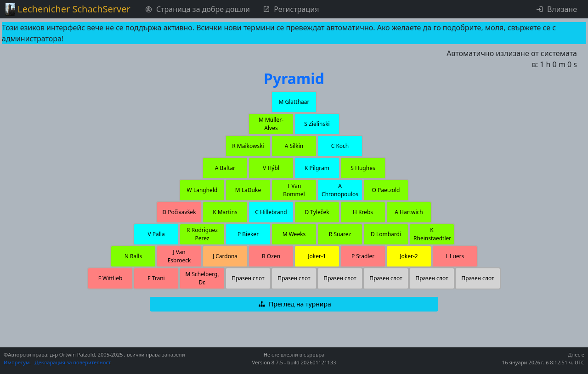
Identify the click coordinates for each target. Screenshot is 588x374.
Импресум (17, 362)
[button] (294, 102)
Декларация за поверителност (73, 362)
